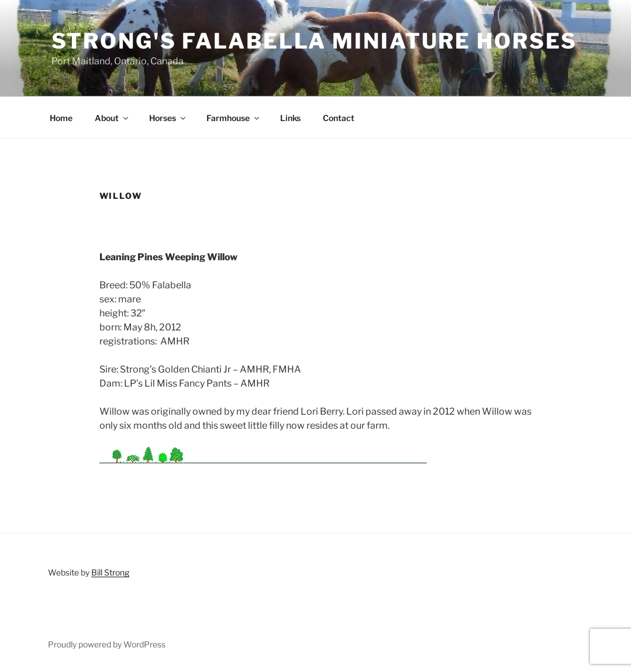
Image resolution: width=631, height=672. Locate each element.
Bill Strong (110, 572)
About (112, 118)
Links (290, 118)
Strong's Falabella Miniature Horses (315, 41)
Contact (339, 118)
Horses (168, 118)
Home (61, 118)
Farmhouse (234, 118)
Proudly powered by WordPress (107, 644)
